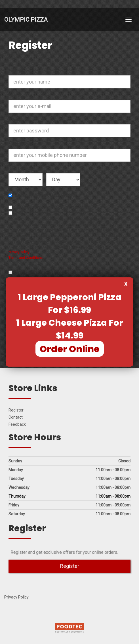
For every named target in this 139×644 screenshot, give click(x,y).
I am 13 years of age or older (37, 272)
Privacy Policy (16, 597)
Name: (18, 71)
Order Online (70, 349)
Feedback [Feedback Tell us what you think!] (17, 424)
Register (16, 410)
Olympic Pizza (26, 20)
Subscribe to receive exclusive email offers (50, 207)
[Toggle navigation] (129, 20)
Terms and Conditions (26, 258)
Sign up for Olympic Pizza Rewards (43, 195)
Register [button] (70, 566)
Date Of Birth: (20, 169)
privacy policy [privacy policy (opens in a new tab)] (19, 252)
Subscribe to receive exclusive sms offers (49, 213)
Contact (16, 417)
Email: (17, 95)
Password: (19, 120)
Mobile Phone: (23, 144)
